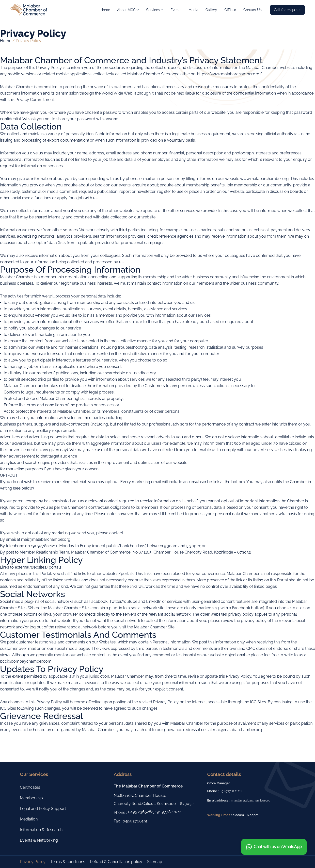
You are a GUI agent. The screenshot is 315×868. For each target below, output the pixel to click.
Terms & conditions (68, 862)
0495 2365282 (141, 812)
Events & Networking (39, 840)
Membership (31, 798)
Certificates (30, 787)
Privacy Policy (33, 862)
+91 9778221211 (168, 812)
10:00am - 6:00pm (245, 815)
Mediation (29, 819)
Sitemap (155, 862)
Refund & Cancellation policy (116, 862)
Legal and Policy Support (43, 809)
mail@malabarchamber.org (251, 800)
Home (6, 41)
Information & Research (41, 830)
